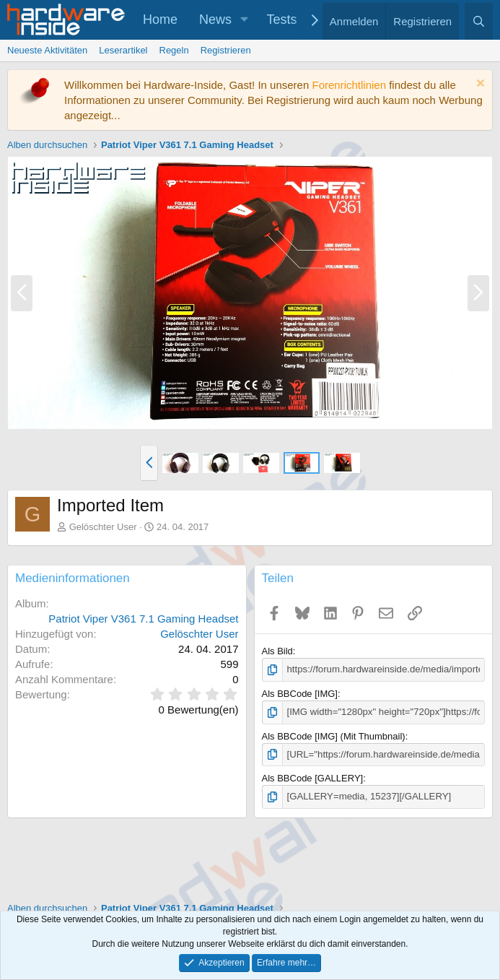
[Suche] (479, 21)
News (215, 19)
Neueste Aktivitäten (47, 50)
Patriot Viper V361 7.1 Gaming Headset (143, 619)
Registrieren (226, 50)
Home (160, 19)
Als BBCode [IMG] (300, 694)
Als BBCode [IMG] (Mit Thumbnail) (334, 736)
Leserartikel (123, 50)
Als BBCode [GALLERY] (313, 777)
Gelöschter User (103, 527)
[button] (245, 20)
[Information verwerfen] (479, 85)
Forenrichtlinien (349, 85)
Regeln (174, 50)
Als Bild (277, 651)
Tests (282, 19)
